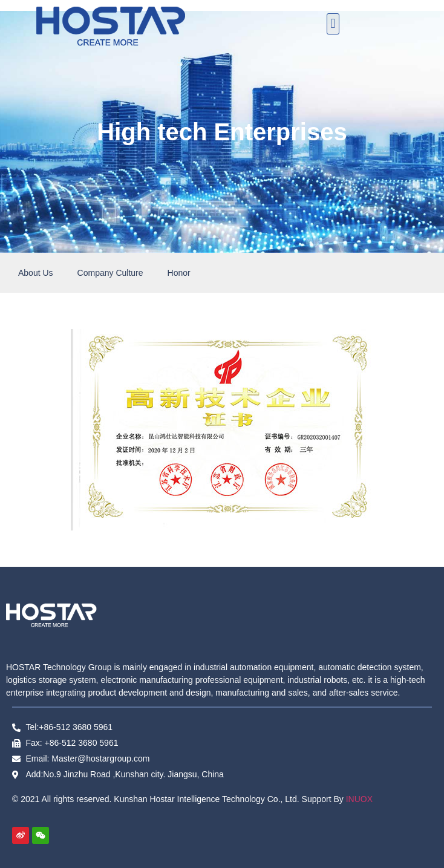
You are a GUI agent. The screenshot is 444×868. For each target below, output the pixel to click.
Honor (179, 273)
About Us (36, 273)
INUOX (359, 799)
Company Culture (110, 273)
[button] (333, 24)
